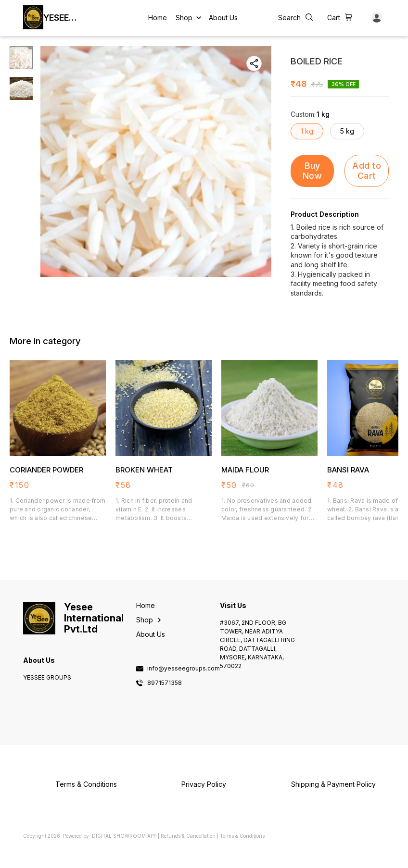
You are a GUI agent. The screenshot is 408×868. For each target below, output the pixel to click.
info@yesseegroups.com (184, 669)
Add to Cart (367, 171)
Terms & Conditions (242, 836)
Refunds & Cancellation (188, 836)
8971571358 (165, 683)
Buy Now (312, 171)
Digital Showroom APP (124, 836)
